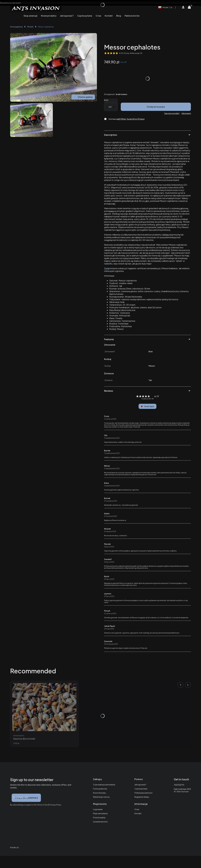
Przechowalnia (99, 817)
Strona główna (16, 27)
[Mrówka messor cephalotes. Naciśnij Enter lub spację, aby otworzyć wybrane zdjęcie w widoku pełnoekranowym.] (54, 67)
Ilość (106, 100)
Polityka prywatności (143, 793)
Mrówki (30, 27)
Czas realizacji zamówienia (104, 785)
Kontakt (138, 813)
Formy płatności (100, 789)
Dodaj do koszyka (156, 107)
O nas (137, 809)
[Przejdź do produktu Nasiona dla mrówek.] (44, 707)
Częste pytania (141, 789)
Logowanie (98, 809)
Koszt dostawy (99, 793)
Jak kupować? (140, 785)
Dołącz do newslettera (26, 798)
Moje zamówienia (100, 813)
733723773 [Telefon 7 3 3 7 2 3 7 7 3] (179, 785)
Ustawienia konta (100, 822)
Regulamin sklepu (142, 797)
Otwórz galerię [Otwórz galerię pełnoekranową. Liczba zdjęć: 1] (83, 97)
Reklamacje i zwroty (101, 797)
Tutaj (107, 268)
